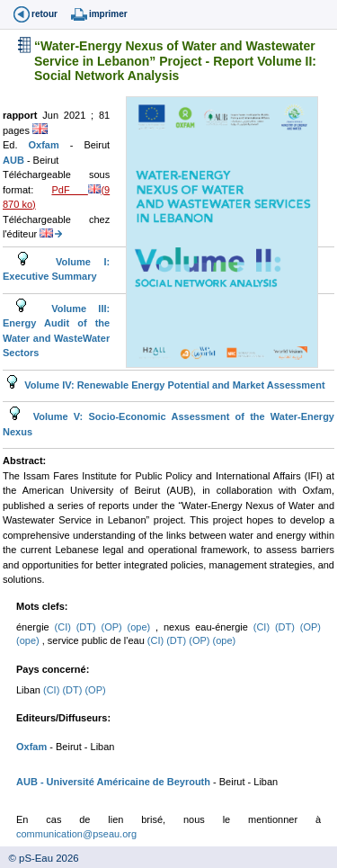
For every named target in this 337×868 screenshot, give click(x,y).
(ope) (142, 627)
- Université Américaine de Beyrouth (124, 782)
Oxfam (49, 145)
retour (44, 14)
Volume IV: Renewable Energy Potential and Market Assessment (173, 385)
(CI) (66, 627)
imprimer (108, 14)
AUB (15, 160)
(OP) (115, 627)
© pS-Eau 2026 (40, 858)
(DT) (89, 627)
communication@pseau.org (76, 834)
